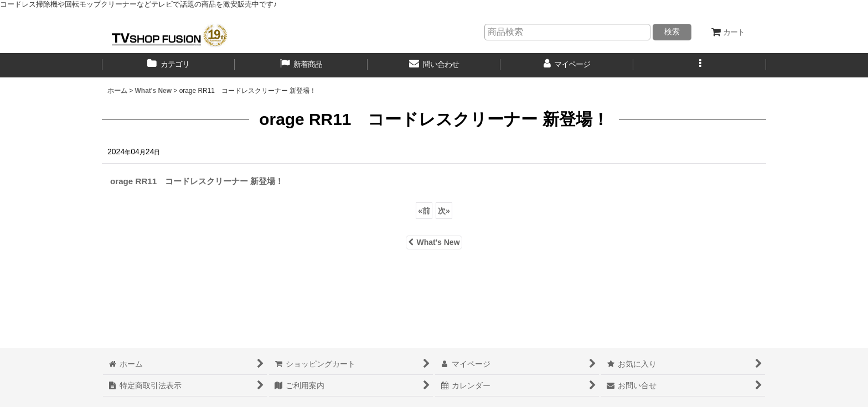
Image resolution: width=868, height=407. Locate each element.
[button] (700, 65)
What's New (434, 242)
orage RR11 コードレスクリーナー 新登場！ (197, 181)
